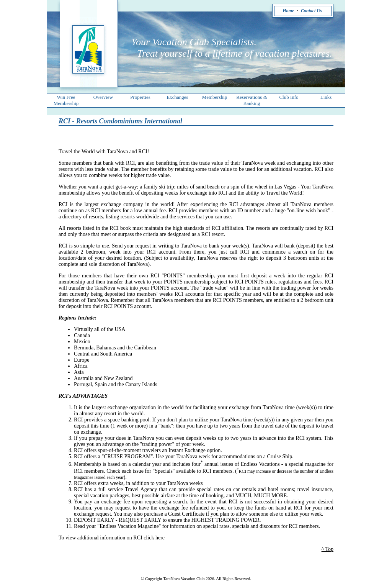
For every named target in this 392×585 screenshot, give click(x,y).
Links (326, 97)
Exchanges (177, 97)
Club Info (289, 97)
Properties (140, 97)
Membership (215, 97)
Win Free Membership (66, 100)
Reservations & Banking (252, 100)
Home (288, 11)
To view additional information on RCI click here (112, 538)
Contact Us (311, 11)
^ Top (327, 549)
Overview (103, 97)
